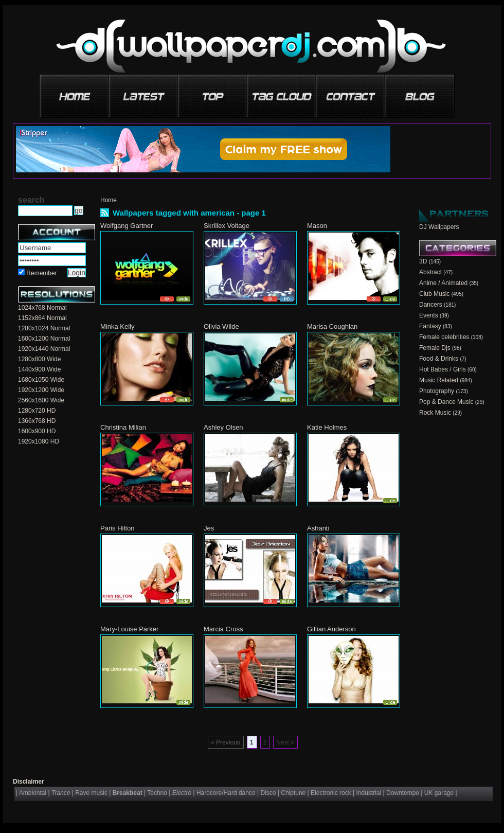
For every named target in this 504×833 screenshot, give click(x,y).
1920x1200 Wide (41, 390)
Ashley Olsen (223, 427)
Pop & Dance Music (446, 402)
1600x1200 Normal (44, 339)
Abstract (430, 272)
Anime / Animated (443, 283)
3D (423, 261)
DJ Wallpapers (439, 227)
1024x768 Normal (42, 308)
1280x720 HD (37, 411)
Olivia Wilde (221, 326)
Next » (285, 742)
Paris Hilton (117, 528)
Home (109, 200)
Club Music (434, 294)
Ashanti (318, 528)
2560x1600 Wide (41, 400)
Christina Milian (123, 427)
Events (429, 315)
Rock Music (435, 413)
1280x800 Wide (39, 359)
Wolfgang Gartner (127, 226)
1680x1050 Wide (41, 380)
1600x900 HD (37, 431)
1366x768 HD (37, 421)
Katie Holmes (327, 427)
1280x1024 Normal (44, 328)
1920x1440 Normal (44, 349)
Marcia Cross (223, 629)
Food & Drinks (439, 359)
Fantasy (430, 326)
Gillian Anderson (331, 629)
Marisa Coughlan (332, 326)
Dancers (431, 305)
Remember (41, 273)
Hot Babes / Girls (443, 369)
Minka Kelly (117, 326)
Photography (437, 391)
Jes (209, 528)
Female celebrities (444, 337)
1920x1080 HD (39, 441)
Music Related (439, 380)
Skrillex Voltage (227, 226)
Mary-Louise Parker (129, 629)
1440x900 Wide (39, 369)
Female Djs (435, 348)
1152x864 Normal (42, 318)
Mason (317, 226)
